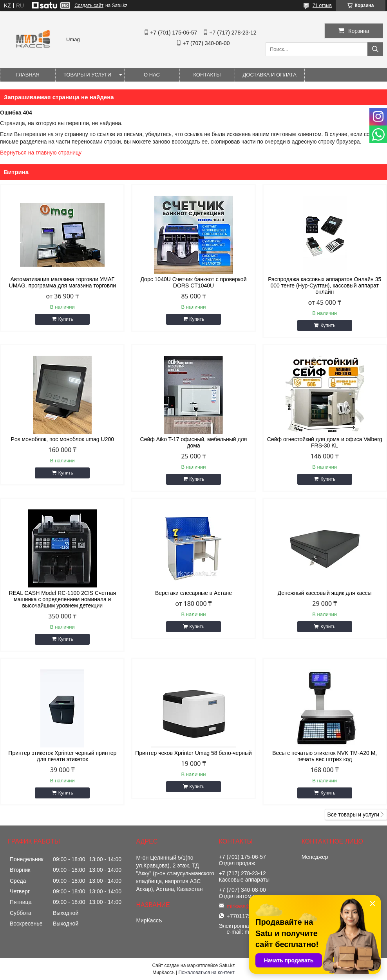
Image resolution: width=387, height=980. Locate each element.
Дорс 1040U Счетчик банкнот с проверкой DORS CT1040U (193, 282)
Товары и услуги (87, 75)
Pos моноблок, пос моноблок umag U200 (62, 439)
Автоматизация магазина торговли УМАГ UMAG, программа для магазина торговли (62, 282)
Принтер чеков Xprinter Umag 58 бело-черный (193, 753)
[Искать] (375, 49)
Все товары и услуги (353, 815)
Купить (66, 319)
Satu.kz (227, 965)
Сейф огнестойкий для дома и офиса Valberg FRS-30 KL (325, 442)
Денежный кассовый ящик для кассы (325, 593)
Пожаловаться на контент (206, 973)
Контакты (207, 75)
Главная (28, 75)
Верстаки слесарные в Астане (193, 593)
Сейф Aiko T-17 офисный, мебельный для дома (194, 442)
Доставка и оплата (270, 75)
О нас (152, 75)
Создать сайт (89, 5)
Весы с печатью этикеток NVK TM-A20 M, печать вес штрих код (325, 756)
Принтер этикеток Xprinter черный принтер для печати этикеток (62, 756)
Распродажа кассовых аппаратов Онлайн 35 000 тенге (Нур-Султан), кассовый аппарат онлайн (325, 285)
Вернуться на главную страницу (41, 153)
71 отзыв (322, 5)
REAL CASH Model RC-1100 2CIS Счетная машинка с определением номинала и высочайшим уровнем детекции (62, 599)
